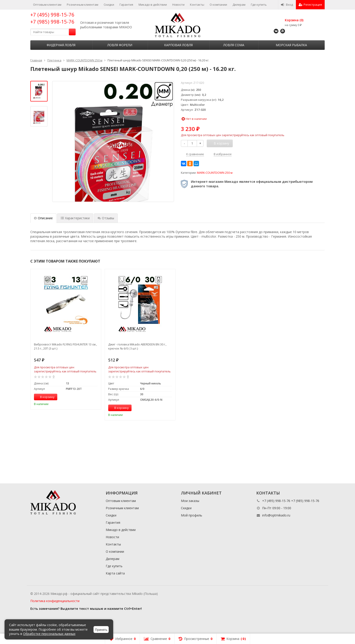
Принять (101, 630)
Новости (178, 5)
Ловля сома (234, 45)
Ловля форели (120, 45)
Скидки (109, 5)
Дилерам (239, 5)
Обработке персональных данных (49, 634)
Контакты (197, 5)
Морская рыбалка (291, 45)
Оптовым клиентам (47, 5)
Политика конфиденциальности (55, 601)
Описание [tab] (43, 218)
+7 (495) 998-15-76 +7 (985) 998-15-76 (52, 18)
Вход (287, 5)
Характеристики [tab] (75, 218)
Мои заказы (190, 501)
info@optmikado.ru (276, 515)
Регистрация (310, 5)
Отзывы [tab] (106, 218)
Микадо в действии (153, 5)
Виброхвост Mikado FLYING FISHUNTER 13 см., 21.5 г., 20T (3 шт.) (65, 346)
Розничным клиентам (83, 5)
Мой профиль (192, 515)
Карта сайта (115, 573)
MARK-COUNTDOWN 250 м (215, 173)
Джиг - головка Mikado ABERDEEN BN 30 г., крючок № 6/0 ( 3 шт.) (137, 346)
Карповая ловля (178, 45)
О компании (218, 5)
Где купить (259, 5)
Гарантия (126, 5)
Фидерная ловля (61, 45)
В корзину (45, 397)
